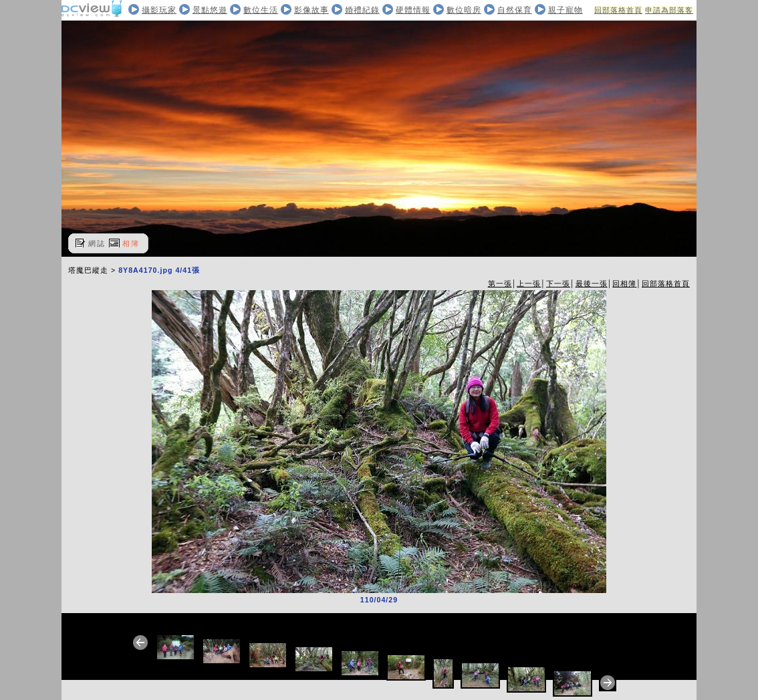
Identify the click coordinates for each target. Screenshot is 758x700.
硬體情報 (413, 10)
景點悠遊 (210, 10)
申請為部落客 (669, 10)
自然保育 (515, 10)
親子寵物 (565, 10)
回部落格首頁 (618, 10)
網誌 (97, 243)
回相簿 (624, 283)
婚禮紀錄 (362, 10)
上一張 (529, 283)
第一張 (500, 283)
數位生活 (261, 10)
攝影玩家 (159, 10)
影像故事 (311, 10)
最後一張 (592, 283)
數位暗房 (464, 10)
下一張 (558, 283)
